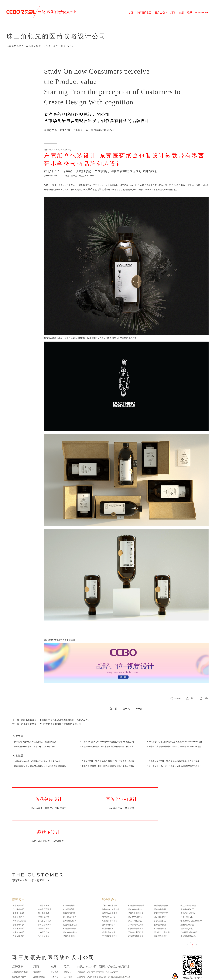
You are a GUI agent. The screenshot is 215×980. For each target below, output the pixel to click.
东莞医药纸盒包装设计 (95, 197)
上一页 (126, 716)
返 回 (114, 716)
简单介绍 (54, 949)
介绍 (181, 13)
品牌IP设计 (17, 957)
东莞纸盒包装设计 (178, 193)
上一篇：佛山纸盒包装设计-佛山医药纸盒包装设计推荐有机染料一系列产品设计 (51, 728)
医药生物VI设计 (19, 953)
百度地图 (24, 974)
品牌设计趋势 (39, 953)
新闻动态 (67, 157)
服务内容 (54, 953)
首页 (131, 13)
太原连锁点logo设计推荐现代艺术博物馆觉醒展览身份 (37, 769)
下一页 (139, 716)
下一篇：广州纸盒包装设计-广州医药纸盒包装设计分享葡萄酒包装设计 (47, 732)
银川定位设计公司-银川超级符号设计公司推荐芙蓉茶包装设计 (175, 774)
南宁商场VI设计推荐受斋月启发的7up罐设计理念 (35, 750)
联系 (198, 13)
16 (192, 706)
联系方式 (68, 949)
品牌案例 (18, 943)
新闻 (173, 13)
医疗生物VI (161, 13)
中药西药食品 (144, 13)
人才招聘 (68, 953)
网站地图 (16, 974)
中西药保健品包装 (20, 949)
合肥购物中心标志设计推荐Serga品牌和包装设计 (35, 754)
